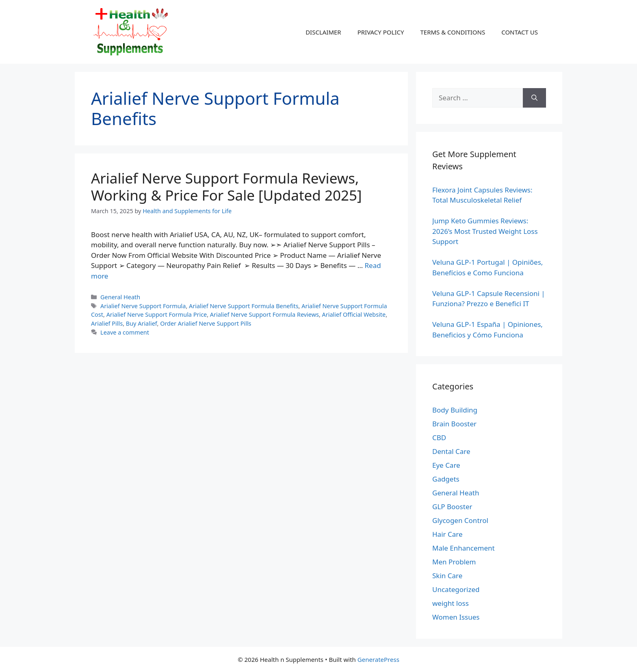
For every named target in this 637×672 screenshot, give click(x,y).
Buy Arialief (142, 323)
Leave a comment (125, 332)
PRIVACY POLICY (381, 32)
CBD (439, 438)
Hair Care (447, 534)
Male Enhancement (464, 548)
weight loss (451, 603)
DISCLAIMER (323, 32)
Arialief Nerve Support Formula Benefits (244, 306)
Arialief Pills (107, 323)
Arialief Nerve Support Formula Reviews (264, 314)
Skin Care (447, 576)
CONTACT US (520, 32)
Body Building (455, 410)
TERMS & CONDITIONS (453, 32)
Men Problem (454, 562)
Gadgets (446, 479)
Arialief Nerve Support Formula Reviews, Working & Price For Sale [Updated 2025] (226, 187)
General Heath (120, 297)
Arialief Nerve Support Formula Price (157, 314)
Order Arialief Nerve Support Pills (206, 323)
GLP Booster (452, 507)
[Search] (534, 98)
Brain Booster (454, 424)
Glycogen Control (460, 520)
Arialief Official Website (354, 314)
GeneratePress (378, 659)
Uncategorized (456, 589)
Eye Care (446, 465)
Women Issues (456, 617)
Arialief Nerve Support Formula (143, 306)
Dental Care (451, 451)
